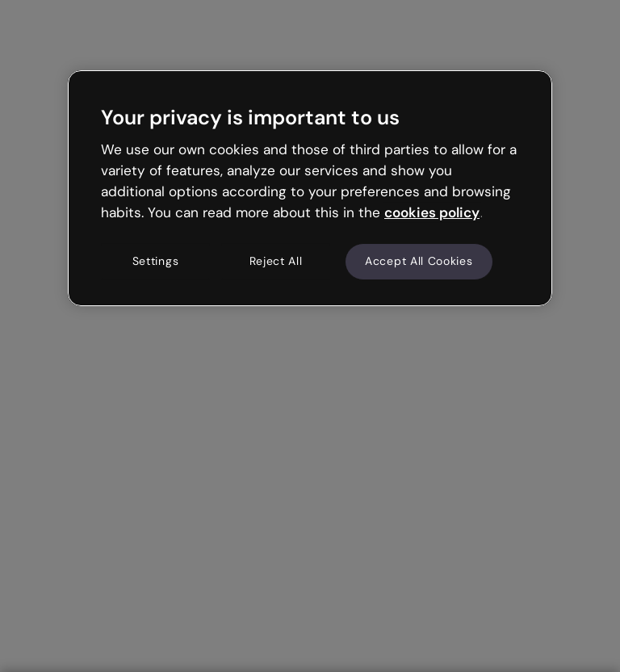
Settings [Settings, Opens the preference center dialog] (156, 261)
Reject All (276, 261)
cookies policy (432, 212)
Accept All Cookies (419, 261)
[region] (310, 188)
